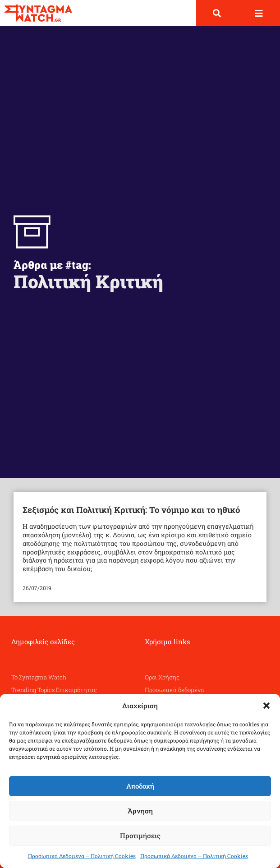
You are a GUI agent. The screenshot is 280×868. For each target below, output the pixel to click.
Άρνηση (140, 811)
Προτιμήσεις (140, 836)
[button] (266, 706)
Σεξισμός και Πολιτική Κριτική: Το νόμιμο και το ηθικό (131, 510)
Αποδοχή (140, 786)
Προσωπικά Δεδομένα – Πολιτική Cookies (82, 856)
